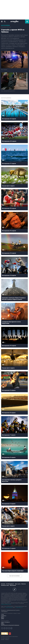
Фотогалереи (5, 25)
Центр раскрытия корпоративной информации (10, 625)
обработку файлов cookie (6, 604)
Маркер (3, 618)
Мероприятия (13, 585)
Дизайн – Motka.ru (5, 640)
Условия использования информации (9, 637)
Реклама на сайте (5, 585)
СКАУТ (2, 617)
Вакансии (24, 584)
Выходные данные (5, 638)
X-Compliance (4, 616)
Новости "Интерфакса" (6, 622)
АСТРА (2, 619)
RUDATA (3, 624)
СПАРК (3, 615)
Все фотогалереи (14, 576)
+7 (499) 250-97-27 (19, 607)
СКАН (2, 623)
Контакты (3, 584)
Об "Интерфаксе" (10, 584)
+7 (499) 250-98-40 (9, 607)
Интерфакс (14, 21)
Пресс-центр (18, 584)
